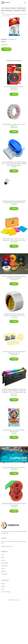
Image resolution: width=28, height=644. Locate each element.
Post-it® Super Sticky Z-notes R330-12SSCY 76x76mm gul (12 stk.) (14, 352)
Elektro (3, 558)
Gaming (3, 560)
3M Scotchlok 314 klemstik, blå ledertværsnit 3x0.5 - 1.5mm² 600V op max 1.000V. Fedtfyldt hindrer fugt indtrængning (14, 164)
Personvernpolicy (6, 592)
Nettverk (3, 571)
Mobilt (3, 568)
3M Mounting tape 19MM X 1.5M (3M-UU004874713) (14, 88)
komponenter (5, 563)
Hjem (2, 13)
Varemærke (11, 39)
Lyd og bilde (4, 566)
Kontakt (3, 586)
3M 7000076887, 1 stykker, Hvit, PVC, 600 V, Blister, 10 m (14, 125)
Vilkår (3, 589)
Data (2, 555)
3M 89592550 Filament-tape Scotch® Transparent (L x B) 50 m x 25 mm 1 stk (14, 315)
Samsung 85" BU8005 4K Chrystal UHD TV (14, 468)
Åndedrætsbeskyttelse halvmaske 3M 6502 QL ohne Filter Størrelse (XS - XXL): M (14, 202)
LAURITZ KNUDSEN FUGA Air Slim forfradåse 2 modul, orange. (14, 504)
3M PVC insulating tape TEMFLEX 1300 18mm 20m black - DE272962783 (14, 277)
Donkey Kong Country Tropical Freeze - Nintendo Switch (14, 431)
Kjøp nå (6, 49)
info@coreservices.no (7, 546)
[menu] (25, 3)
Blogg (3, 584)
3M (15, 39)
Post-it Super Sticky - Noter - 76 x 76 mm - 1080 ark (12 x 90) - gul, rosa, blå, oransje (14, 240)
